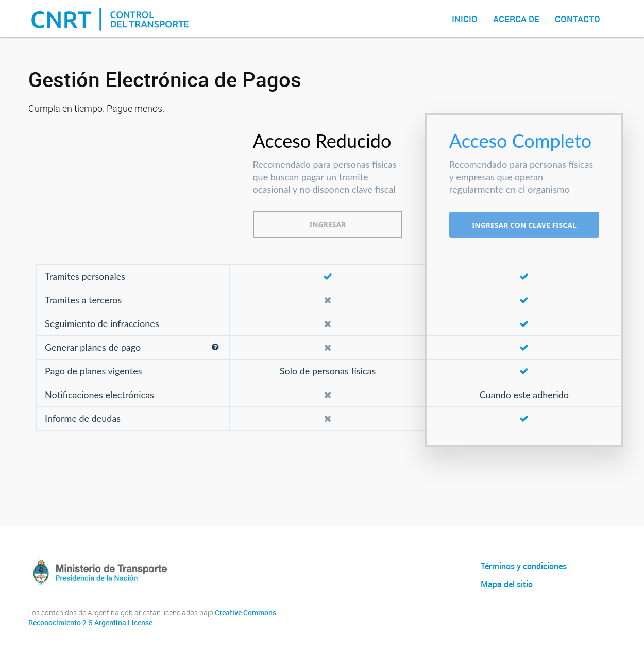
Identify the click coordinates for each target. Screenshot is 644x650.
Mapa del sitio (507, 584)
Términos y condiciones (524, 566)
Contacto (578, 19)
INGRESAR (328, 224)
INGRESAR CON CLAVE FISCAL (524, 225)
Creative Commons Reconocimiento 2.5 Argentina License (152, 618)
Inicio (465, 19)
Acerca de (516, 19)
